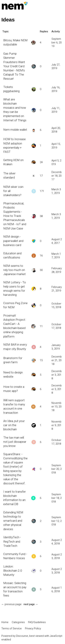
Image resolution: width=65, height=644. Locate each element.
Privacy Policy (33, 628)
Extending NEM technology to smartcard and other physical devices (13, 521)
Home (5, 622)
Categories (18, 622)
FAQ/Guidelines (37, 622)
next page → (31, 604)
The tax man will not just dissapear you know (15, 442)
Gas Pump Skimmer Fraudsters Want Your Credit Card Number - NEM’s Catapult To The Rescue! (14, 66)
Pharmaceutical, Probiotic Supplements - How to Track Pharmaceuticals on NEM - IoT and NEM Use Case (15, 216)
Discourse (22, 636)
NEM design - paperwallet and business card (13, 241)
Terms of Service (12, 628)
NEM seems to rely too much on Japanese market (14, 270)
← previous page (11, 604)
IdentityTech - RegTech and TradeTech (12, 541)
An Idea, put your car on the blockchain (14, 425)
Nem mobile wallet (15, 130)
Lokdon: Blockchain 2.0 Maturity (13, 571)
